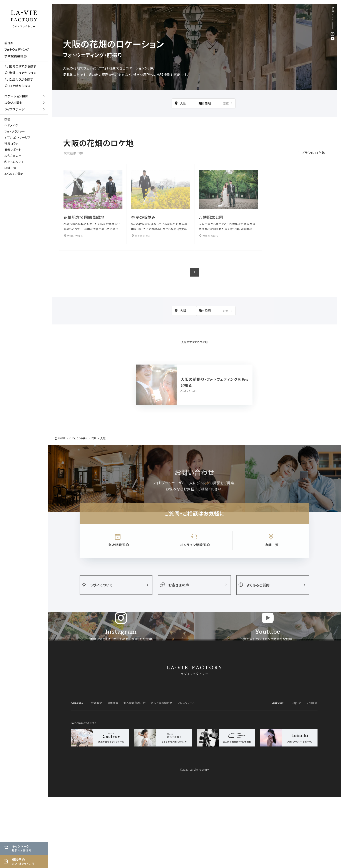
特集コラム (11, 143)
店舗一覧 (10, 168)
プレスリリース (187, 774)
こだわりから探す (19, 79)
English (296, 774)
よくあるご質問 (14, 174)
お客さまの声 (13, 156)
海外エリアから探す (20, 73)
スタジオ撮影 (25, 103)
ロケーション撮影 (25, 96)
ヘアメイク (11, 125)
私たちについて (14, 162)
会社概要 (96, 774)
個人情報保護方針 (135, 774)
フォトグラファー (15, 131)
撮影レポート (13, 149)
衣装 (7, 119)
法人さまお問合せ (162, 774)
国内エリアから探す (20, 66)
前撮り (9, 43)
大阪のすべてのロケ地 (194, 339)
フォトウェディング (17, 49)
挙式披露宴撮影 (16, 56)
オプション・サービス (17, 137)
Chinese (312, 774)
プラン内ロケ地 (313, 159)
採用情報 (113, 774)
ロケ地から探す (18, 86)
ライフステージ (25, 109)
